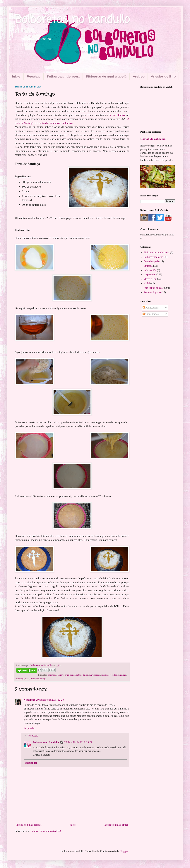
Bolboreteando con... (63, 76)
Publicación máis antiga (116, 825)
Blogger (124, 851)
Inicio (16, 76)
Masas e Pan (150, 279)
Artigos (139, 76)
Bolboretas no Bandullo (46, 742)
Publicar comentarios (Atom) (46, 831)
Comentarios (151, 314)
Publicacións (151, 308)
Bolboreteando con (153, 257)
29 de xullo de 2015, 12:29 (50, 700)
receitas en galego (118, 675)
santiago (20, 679)
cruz (67, 675)
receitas (105, 675)
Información (150, 270)
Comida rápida (151, 261)
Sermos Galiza (117, 115)
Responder (29, 728)
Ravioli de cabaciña (153, 139)
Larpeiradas (95, 675)
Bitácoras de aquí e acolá (106, 76)
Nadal (147, 283)
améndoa (52, 675)
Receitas (34, 76)
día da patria (76, 675)
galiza (85, 675)
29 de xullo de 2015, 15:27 (78, 742)
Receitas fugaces (152, 292)
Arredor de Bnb (163, 76)
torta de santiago (38, 679)
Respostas (33, 736)
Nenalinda (29, 700)
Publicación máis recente (29, 825)
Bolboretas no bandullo (72, 20)
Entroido (148, 266)
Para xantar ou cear (154, 288)
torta (27, 679)
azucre (61, 675)
